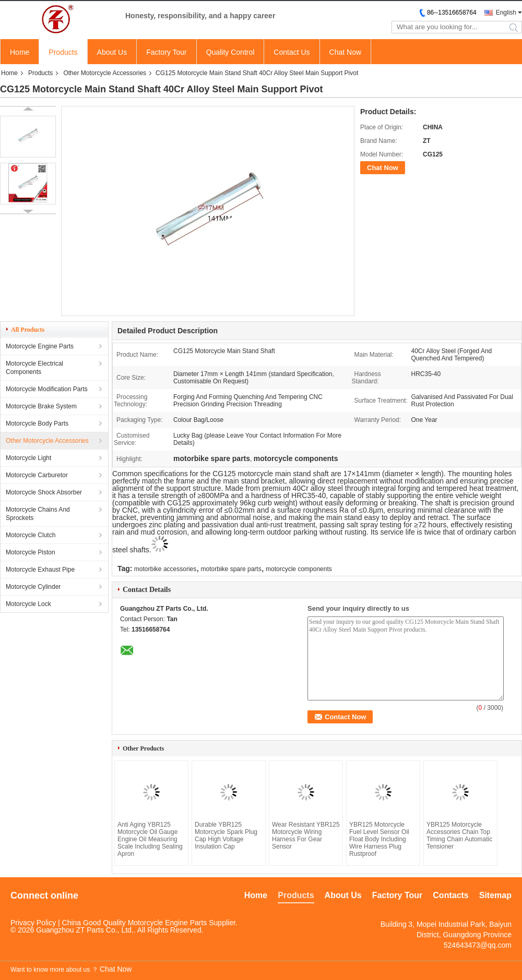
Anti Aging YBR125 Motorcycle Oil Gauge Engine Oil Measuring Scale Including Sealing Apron (150, 839)
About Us (112, 52)
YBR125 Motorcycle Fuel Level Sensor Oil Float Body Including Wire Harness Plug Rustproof (379, 839)
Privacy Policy (33, 923)
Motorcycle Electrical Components (34, 368)
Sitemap (495, 895)
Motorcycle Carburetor (37, 475)
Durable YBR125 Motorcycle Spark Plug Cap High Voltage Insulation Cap (226, 836)
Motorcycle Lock (28, 604)
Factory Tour (167, 52)
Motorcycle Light (28, 458)
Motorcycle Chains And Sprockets (38, 514)
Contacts (450, 895)
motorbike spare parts (231, 569)
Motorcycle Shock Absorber (44, 492)
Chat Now (345, 52)
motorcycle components (299, 569)
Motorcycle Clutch (31, 535)
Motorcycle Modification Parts (47, 389)
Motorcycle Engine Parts (40, 346)
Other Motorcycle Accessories (105, 73)
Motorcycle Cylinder (33, 587)
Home (20, 52)
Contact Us (292, 52)
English (506, 13)
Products (63, 52)
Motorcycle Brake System (41, 406)
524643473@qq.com (478, 945)
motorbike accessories (165, 569)
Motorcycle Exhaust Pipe (40, 570)
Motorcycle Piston (31, 552)
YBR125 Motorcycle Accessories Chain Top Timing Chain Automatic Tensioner (459, 836)
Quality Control (230, 52)
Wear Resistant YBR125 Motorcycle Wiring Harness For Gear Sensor (306, 836)
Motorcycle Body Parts (37, 424)
